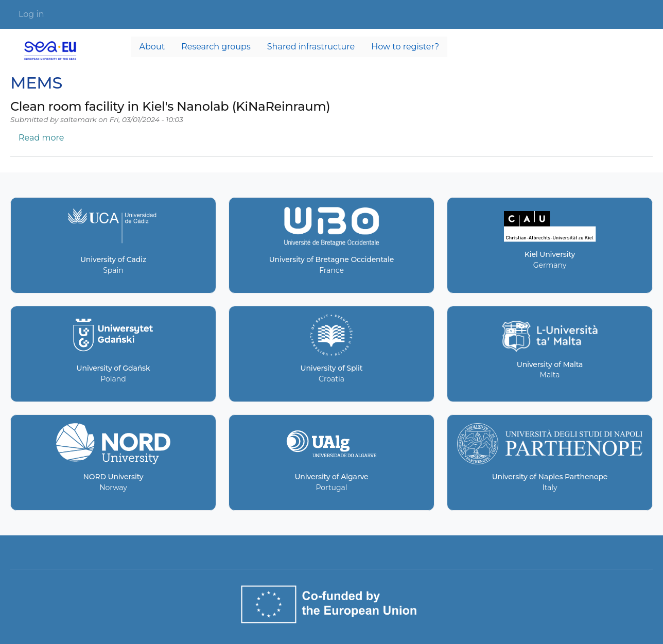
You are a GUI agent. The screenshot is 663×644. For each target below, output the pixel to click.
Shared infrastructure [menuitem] (311, 47)
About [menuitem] (152, 47)
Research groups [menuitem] (216, 47)
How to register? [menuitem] (405, 47)
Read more (41, 138)
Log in (31, 14)
